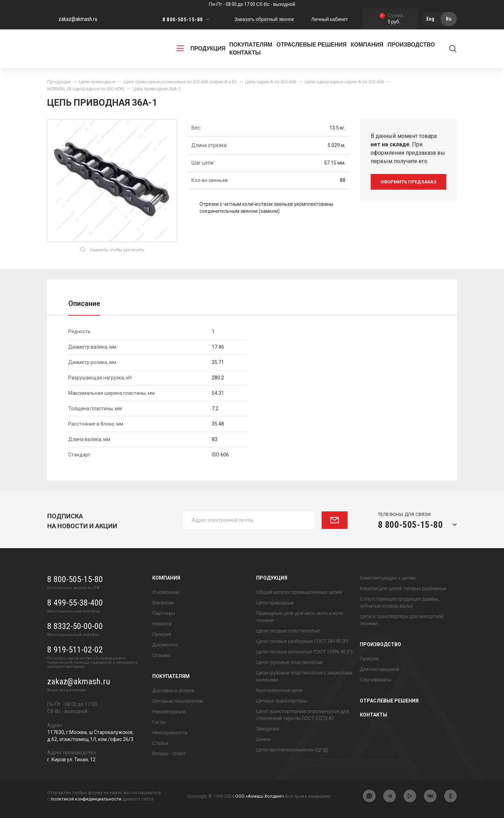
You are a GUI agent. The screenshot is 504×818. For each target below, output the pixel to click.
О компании (166, 592)
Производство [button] (411, 45)
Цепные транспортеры (282, 701)
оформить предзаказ (408, 182)
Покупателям (171, 676)
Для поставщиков (380, 669)
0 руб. (391, 19)
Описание (84, 303)
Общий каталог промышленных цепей (299, 592)
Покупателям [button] (251, 45)
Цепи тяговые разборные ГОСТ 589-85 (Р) (302, 641)
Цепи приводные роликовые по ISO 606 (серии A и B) (180, 82)
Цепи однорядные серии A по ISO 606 (344, 82)
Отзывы (161, 655)
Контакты (245, 53)
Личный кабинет (330, 19)
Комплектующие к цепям (388, 578)
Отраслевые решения (311, 45)
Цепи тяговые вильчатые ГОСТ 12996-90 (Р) (304, 652)
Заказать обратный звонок (264, 19)
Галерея (162, 634)
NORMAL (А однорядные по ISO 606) (86, 89)
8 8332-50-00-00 (75, 626)
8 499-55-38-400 (75, 603)
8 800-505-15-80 (183, 20)
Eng (430, 19)
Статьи (160, 743)
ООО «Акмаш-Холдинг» (260, 796)
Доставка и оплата (173, 691)
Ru (449, 19)
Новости (162, 624)
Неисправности (170, 733)
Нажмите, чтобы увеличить (112, 250)
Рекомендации (169, 712)
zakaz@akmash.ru (78, 19)
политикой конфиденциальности (86, 799)
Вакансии (163, 603)
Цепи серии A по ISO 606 (271, 82)
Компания (166, 578)
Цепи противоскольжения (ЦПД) (292, 750)
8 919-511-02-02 (75, 650)
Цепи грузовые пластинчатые (289, 662)
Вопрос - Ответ (169, 754)
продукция (201, 48)
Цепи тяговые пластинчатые (288, 631)
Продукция (59, 82)
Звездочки (268, 729)
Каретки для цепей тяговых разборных (403, 588)
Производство (380, 644)
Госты (159, 722)
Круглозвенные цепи (279, 690)
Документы (165, 645)
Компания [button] (367, 45)
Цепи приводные (97, 82)
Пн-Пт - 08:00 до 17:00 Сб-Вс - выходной (252, 4)
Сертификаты (375, 680)
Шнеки (264, 739)
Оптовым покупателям (178, 701)
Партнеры (164, 613)
